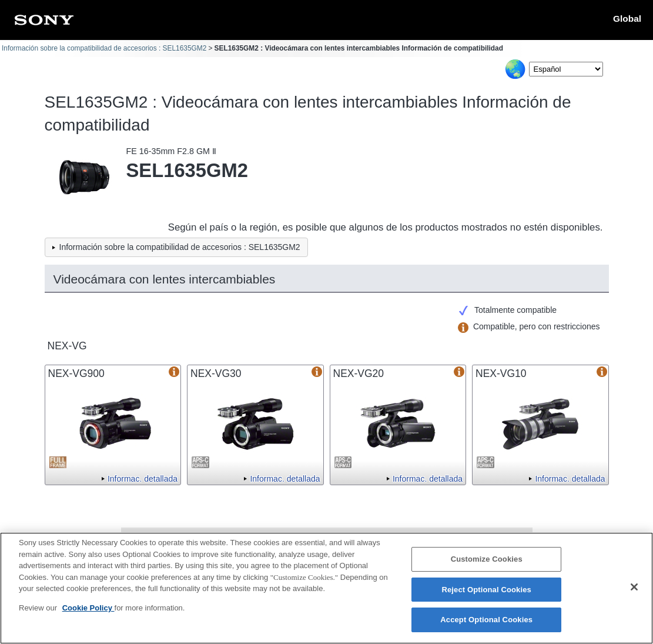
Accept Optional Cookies (486, 621)
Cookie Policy (88, 608)
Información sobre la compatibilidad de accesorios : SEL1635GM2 (104, 48)
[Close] (634, 588)
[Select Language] (566, 69)
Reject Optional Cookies (486, 590)
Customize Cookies (487, 560)
